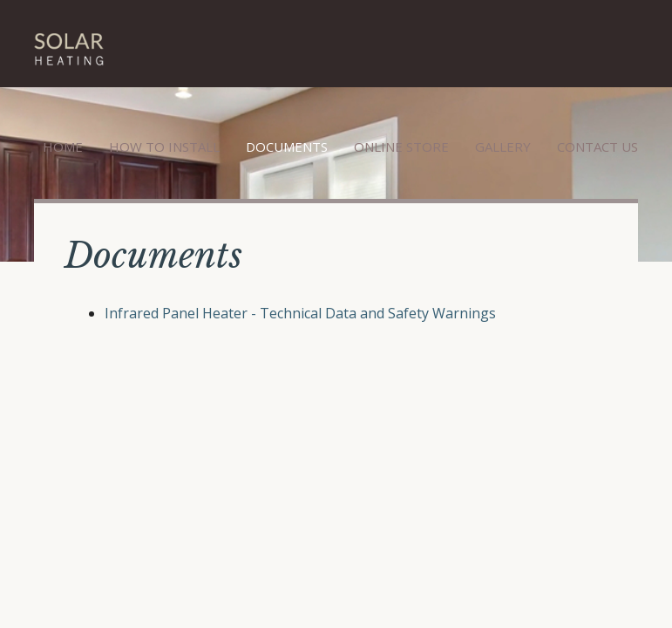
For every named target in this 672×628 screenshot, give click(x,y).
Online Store (401, 147)
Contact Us (597, 147)
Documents (287, 147)
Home (63, 147)
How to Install (164, 147)
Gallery (503, 147)
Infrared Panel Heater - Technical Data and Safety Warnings (300, 313)
